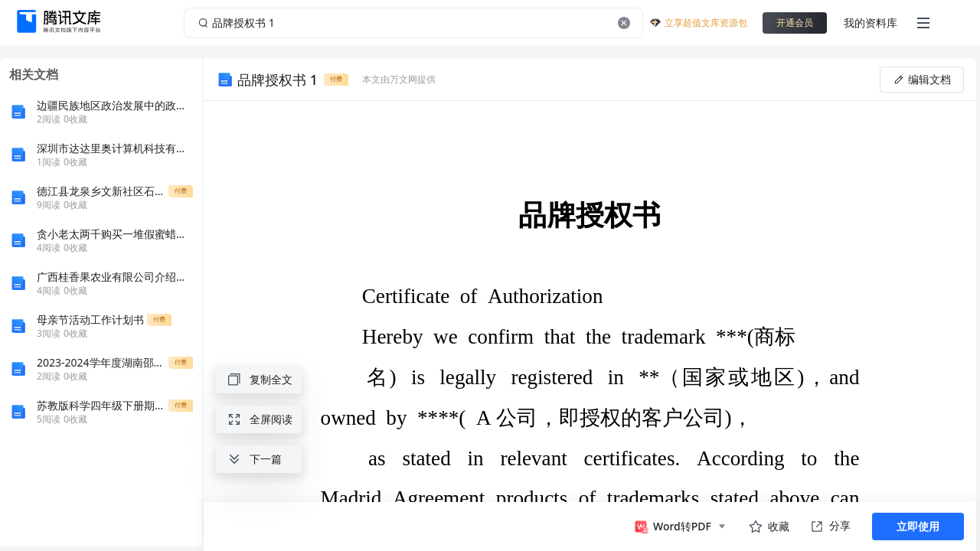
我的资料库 (871, 23)
